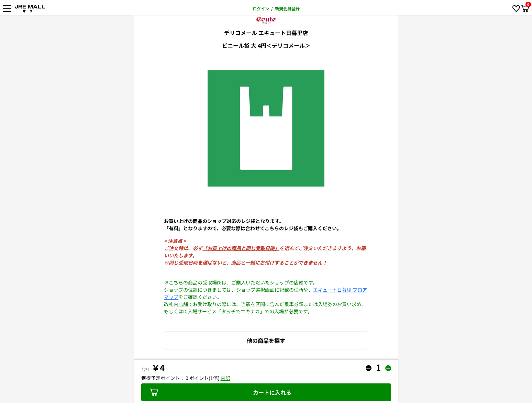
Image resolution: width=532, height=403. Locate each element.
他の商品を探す (266, 340)
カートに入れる (221, 392)
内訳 (225, 378)
